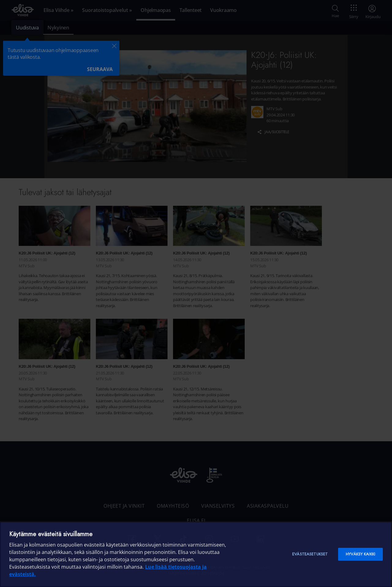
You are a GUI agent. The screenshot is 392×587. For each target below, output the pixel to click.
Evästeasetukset (310, 554)
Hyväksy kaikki (360, 554)
